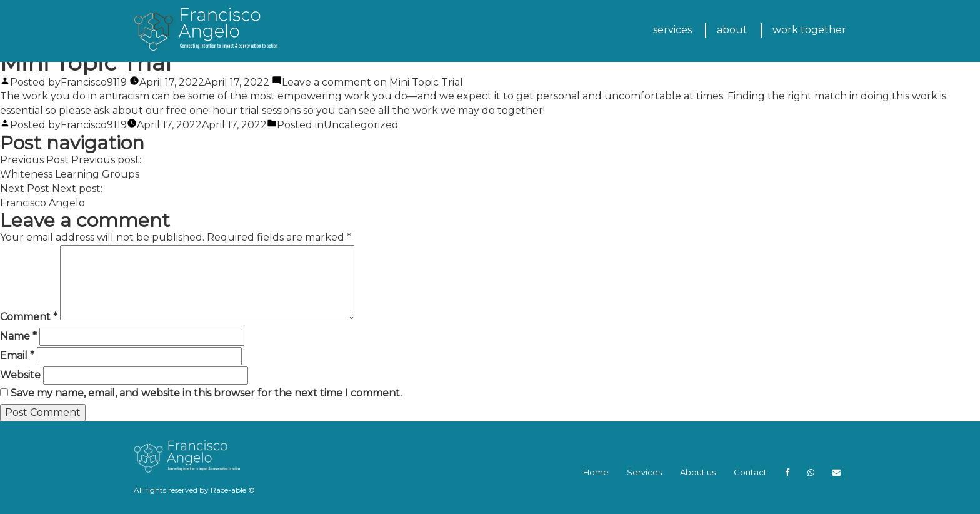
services (672, 30)
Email (17, 355)
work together (809, 30)
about (732, 30)
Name (18, 336)
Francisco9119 (94, 82)
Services (644, 472)
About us (698, 472)
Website (20, 375)
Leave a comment (372, 82)
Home (596, 472)
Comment (29, 317)
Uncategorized (361, 125)
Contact (750, 472)
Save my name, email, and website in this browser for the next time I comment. (206, 393)
